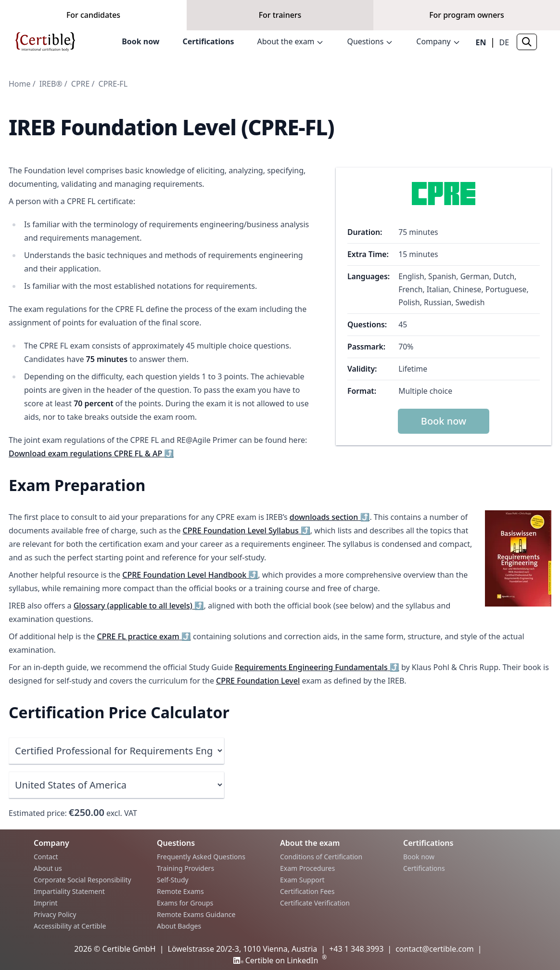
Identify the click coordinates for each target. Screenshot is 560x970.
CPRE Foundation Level (258, 681)
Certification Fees (307, 891)
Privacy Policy (55, 914)
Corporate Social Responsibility (83, 880)
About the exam (290, 48)
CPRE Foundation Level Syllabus (247, 530)
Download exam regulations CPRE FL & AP (91, 453)
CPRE (81, 84)
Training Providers (185, 868)
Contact (46, 857)
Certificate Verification (315, 903)
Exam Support (302, 880)
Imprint (46, 903)
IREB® (51, 84)
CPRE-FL (113, 84)
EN (481, 49)
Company (438, 48)
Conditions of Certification (321, 857)
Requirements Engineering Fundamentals (317, 667)
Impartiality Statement (69, 891)
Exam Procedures (307, 868)
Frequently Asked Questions (201, 857)
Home (20, 84)
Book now (140, 48)
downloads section (330, 517)
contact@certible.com (435, 949)
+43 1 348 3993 (356, 949)
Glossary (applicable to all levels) (139, 606)
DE (504, 49)
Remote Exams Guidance (196, 914)
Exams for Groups (185, 903)
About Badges (179, 926)
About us (48, 868)
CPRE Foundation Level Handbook (190, 575)
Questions (370, 48)
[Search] (527, 48)
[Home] (45, 48)
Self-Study (173, 880)
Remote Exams (180, 891)
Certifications (207, 48)
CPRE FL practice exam (144, 636)
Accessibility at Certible (70, 926)
